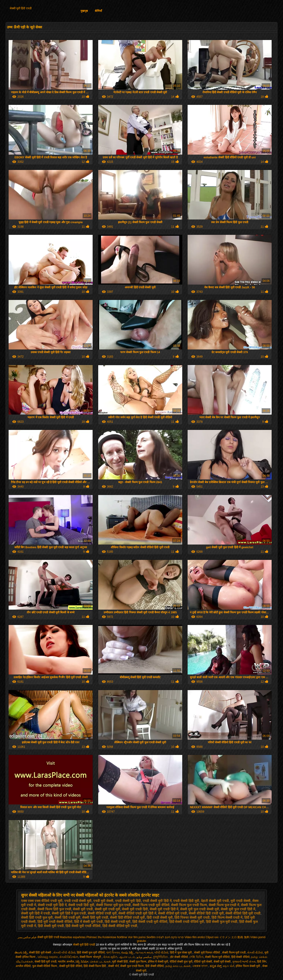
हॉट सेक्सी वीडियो (179, 957)
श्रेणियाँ (98, 11)
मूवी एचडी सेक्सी (241, 901)
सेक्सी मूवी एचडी (83, 909)
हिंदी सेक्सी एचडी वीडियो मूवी (187, 922)
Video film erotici (195, 937)
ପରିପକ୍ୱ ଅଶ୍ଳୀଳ (48, 957)
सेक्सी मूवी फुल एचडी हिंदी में (238, 909)
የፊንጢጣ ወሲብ (144, 953)
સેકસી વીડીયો (255, 953)
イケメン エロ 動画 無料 (234, 937)
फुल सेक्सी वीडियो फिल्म (45, 966)
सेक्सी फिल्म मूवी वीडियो (217, 957)
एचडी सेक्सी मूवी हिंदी (128, 901)
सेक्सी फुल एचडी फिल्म (132, 966)
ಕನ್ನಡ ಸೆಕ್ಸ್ (216, 966)
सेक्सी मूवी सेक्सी (222, 962)
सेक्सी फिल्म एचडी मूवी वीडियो (151, 905)
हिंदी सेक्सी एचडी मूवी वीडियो (150, 922)
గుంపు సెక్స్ (128, 953)
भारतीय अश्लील (66, 962)
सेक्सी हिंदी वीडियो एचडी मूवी (128, 917)
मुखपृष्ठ (84, 11)
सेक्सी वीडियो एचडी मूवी (102, 913)
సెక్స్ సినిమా (82, 962)
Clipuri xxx (212, 937)
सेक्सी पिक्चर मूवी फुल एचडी (114, 905)
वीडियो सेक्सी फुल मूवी (181, 962)
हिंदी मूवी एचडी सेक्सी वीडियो (55, 922)
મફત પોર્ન (228, 966)
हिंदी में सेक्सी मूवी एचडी (88, 922)
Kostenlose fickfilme (115, 937)
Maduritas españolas (73, 937)
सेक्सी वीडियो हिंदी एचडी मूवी (206, 913)
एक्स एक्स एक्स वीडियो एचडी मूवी (42, 901)
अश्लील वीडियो (23, 966)
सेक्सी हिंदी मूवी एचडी (95, 917)
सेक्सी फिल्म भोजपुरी (91, 957)
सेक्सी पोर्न (113, 966)
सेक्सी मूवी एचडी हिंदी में (164, 909)
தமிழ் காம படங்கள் (178, 966)
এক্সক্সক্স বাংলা (200, 966)
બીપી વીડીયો (161, 953)
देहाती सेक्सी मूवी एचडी (215, 901)
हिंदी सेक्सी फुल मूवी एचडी (222, 922)
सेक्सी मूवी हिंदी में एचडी (36, 913)
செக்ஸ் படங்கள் (100, 962)
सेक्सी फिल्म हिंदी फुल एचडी (54, 909)
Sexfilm (151, 937)
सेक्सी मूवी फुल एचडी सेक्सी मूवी (200, 909)
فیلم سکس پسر (27, 937)
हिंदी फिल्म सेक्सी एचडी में (227, 917)
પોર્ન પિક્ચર (113, 953)
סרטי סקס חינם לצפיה (170, 937)
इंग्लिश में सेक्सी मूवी (158, 962)
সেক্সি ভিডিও (196, 957)
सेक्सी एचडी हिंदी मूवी (81, 905)
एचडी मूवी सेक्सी (103, 901)
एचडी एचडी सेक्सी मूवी (78, 901)
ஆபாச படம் (127, 957)
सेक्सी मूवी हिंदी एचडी (21, 8)
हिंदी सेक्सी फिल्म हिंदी (95, 966)
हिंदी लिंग (262, 962)
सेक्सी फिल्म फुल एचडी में (224, 905)
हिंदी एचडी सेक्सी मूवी (160, 917)
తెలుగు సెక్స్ (21, 953)
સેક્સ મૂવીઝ (110, 957)
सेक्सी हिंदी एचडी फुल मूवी (37, 917)
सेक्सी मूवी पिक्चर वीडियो (207, 953)
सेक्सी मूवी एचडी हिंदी (135, 909)
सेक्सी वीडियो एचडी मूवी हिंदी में (137, 913)
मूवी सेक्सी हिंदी (120, 962)
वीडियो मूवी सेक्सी (203, 962)
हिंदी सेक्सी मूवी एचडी (51, 926)
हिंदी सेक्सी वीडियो (240, 957)
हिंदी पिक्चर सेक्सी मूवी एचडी (192, 917)
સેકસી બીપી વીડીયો (64, 953)
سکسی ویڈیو (144, 957)
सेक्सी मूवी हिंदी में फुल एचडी (69, 913)
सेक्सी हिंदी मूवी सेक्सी (40, 953)
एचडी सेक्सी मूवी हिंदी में (157, 901)
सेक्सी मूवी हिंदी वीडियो (71, 966)
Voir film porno (137, 937)
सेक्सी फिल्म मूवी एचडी (234, 953)
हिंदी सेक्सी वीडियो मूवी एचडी (120, 926)
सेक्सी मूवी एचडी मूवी (107, 909)
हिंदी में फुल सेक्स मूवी (181, 953)
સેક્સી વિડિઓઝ (69, 957)
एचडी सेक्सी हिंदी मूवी (186, 901)
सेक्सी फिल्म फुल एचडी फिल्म (189, 905)
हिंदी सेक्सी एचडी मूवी (118, 922)
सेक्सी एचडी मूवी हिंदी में (52, 905)
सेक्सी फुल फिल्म (138, 962)
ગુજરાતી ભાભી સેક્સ (244, 962)
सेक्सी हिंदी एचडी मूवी (68, 917)
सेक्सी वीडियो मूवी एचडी (173, 913)
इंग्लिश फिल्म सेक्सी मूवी (248, 966)
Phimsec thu (94, 937)
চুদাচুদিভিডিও (161, 957)
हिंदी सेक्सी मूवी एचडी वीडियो (83, 926)
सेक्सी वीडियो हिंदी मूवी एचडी (243, 913)
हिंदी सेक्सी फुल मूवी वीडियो (91, 953)
